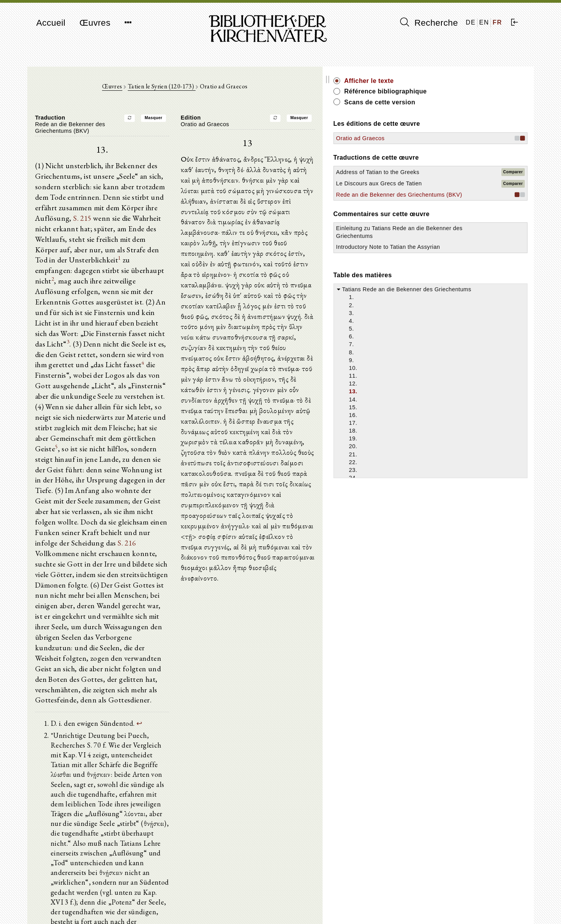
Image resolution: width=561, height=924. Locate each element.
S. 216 (198, 458)
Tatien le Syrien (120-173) (204, 90)
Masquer (196, 122)
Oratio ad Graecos (445, 138)
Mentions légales (436, 899)
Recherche (429, 23)
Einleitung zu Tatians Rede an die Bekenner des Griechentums (456, 259)
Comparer (513, 176)
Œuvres (95, 23)
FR (497, 22)
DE (471, 22)
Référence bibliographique (471, 91)
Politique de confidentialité (447, 906)
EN (484, 22)
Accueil (51, 23)
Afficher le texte (454, 81)
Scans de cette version (465, 102)
